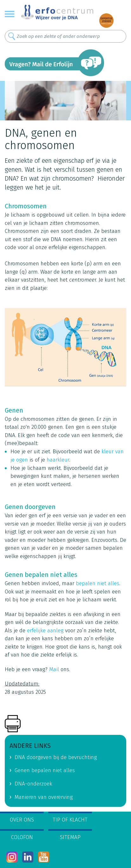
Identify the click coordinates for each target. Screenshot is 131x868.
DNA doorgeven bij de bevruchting (56, 757)
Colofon (22, 837)
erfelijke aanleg (45, 631)
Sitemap (70, 837)
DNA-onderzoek (33, 784)
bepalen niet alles (98, 583)
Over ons (22, 820)
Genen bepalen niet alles (45, 770)
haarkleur (58, 460)
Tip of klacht (70, 820)
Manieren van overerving (44, 797)
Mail (54, 669)
